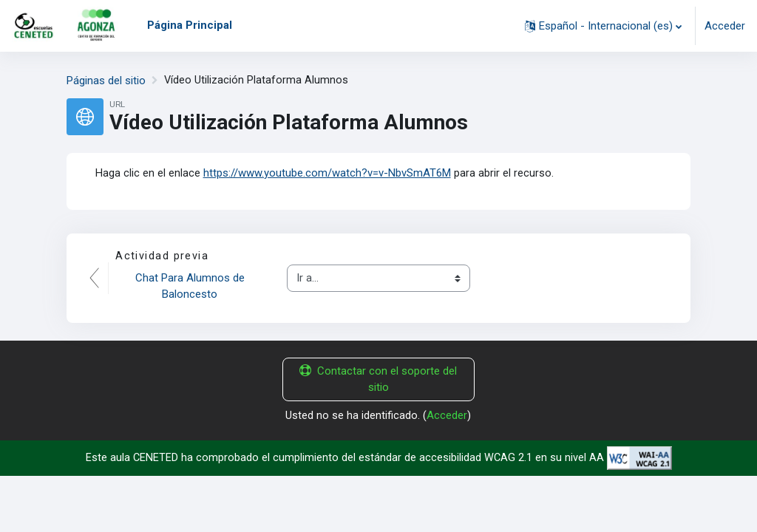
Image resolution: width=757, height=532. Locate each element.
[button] (603, 26)
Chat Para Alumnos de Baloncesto (192, 286)
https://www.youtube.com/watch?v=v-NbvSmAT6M (327, 172)
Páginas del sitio (106, 81)
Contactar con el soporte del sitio (378, 379)
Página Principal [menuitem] (190, 25)
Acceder (725, 26)
